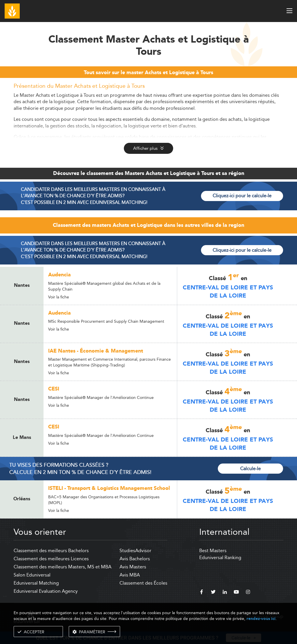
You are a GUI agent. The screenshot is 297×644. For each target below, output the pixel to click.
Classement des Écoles (143, 583)
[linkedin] (225, 593)
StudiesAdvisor (135, 551)
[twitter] (213, 593)
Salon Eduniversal (32, 575)
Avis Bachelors (135, 559)
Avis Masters (133, 567)
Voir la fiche (59, 297)
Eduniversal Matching (36, 583)
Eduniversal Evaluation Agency (46, 591)
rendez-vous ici (261, 619)
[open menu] (289, 11)
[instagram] (248, 593)
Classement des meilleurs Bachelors (51, 551)
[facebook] (202, 593)
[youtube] (236, 593)
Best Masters (213, 551)
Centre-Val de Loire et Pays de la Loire (228, 292)
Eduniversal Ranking (220, 558)
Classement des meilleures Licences (51, 559)
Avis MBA (130, 575)
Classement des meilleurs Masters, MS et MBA (63, 567)
